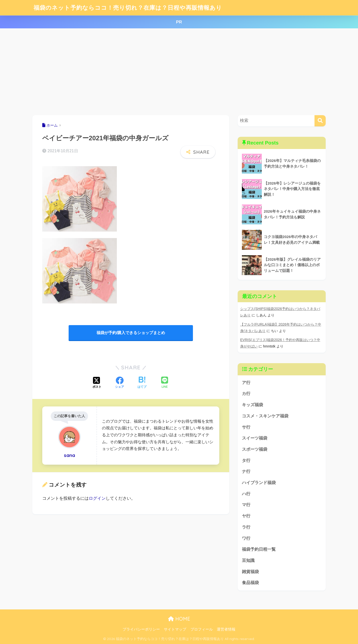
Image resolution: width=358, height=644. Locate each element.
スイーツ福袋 (255, 438)
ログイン (97, 498)
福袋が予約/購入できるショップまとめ (131, 333)
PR (179, 22)
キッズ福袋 (252, 405)
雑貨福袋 (250, 572)
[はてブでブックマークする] (142, 383)
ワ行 (246, 538)
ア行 (246, 383)
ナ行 (246, 471)
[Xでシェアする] (97, 383)
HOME (179, 619)
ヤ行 (246, 516)
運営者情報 (226, 629)
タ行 (246, 461)
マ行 (246, 505)
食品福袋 (250, 583)
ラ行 (246, 527)
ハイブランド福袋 (259, 483)
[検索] (320, 121)
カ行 (246, 394)
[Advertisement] (179, 72)
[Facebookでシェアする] (120, 383)
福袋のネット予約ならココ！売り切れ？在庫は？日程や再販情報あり (128, 8)
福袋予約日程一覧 (259, 549)
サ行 (246, 427)
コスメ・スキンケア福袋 (265, 416)
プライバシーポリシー (141, 629)
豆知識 (248, 561)
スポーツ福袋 (255, 449)
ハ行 (246, 494)
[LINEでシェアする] (165, 383)
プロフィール (202, 629)
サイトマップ (175, 629)
